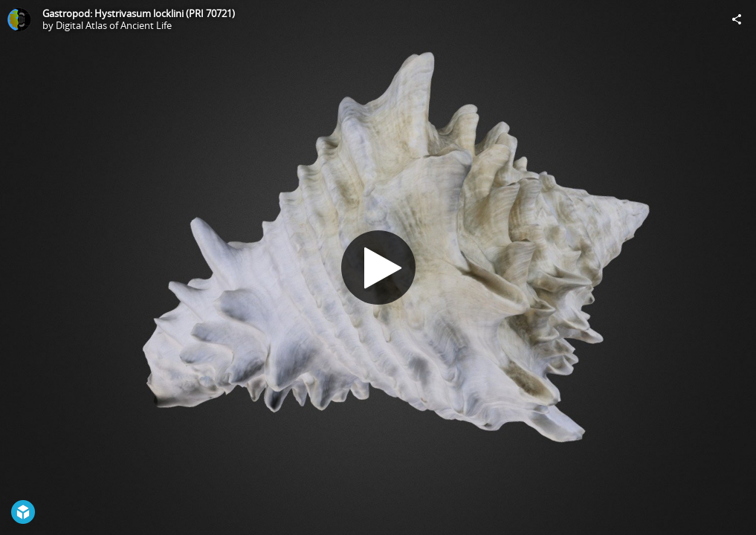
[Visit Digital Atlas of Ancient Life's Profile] (19, 19)
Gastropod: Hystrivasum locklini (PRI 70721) (139, 13)
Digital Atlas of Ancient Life (114, 25)
